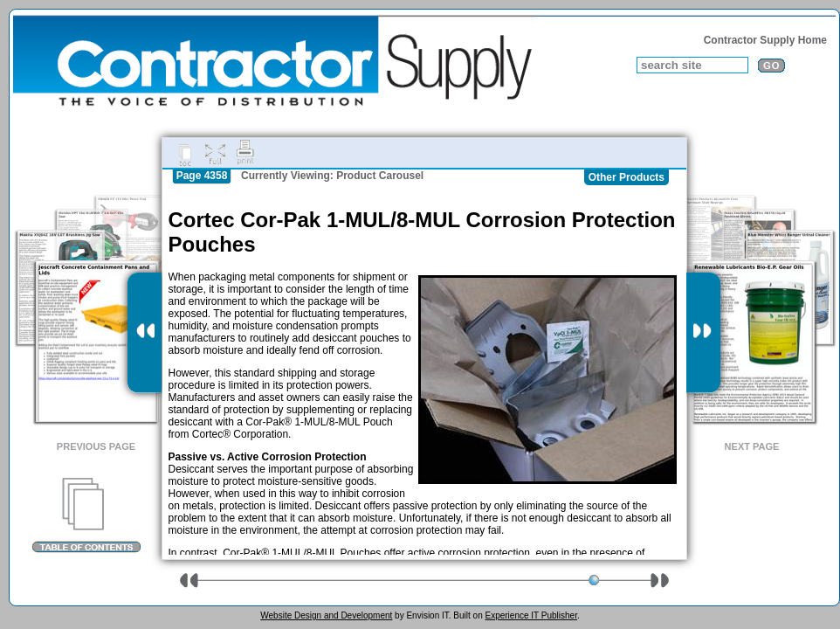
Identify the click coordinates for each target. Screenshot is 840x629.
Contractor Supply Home (765, 40)
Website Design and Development (326, 615)
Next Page (752, 446)
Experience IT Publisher (530, 615)
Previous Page (96, 446)
